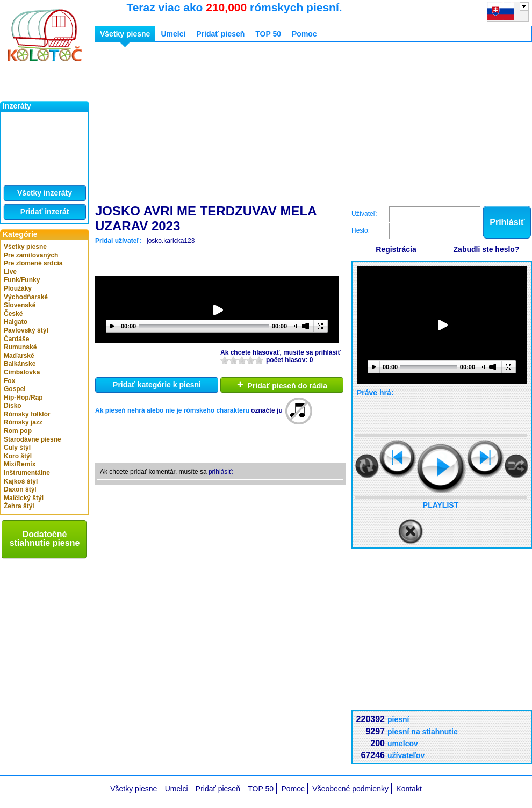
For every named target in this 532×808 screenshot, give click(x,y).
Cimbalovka (22, 372)
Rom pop (18, 431)
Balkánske (20, 364)
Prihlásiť (507, 222)
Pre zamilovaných (31, 255)
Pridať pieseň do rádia (282, 385)
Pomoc (304, 34)
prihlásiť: (221, 472)
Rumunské (20, 347)
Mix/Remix (20, 464)
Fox (9, 381)
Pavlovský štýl (26, 330)
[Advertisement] (252, 125)
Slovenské (20, 305)
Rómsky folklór (27, 414)
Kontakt (409, 789)
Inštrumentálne (27, 473)
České (13, 314)
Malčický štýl (24, 498)
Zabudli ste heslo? (487, 249)
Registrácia (396, 249)
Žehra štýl (19, 506)
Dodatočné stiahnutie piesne (45, 539)
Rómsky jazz (23, 422)
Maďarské (19, 356)
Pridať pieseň (220, 34)
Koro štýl (18, 456)
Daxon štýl (20, 489)
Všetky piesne (25, 247)
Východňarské (26, 297)
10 (259, 360)
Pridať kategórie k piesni (157, 385)
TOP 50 (268, 34)
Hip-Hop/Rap (23, 398)
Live (10, 272)
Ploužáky (18, 288)
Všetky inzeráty (45, 193)
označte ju (267, 410)
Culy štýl (17, 448)
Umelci (173, 34)
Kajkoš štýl (21, 481)
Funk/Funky (22, 280)
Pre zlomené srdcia (33, 263)
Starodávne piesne (33, 439)
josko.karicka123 (171, 241)
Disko (13, 406)
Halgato (16, 322)
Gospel (15, 389)
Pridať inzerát (45, 212)
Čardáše (16, 339)
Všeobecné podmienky (350, 789)
